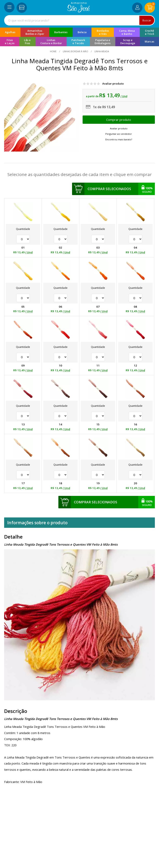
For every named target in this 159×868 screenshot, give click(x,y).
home (54, 51)
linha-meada (101, 51)
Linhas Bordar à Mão (75, 51)
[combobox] (79, 20)
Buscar (147, 20)
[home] (79, 11)
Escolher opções (119, 120)
